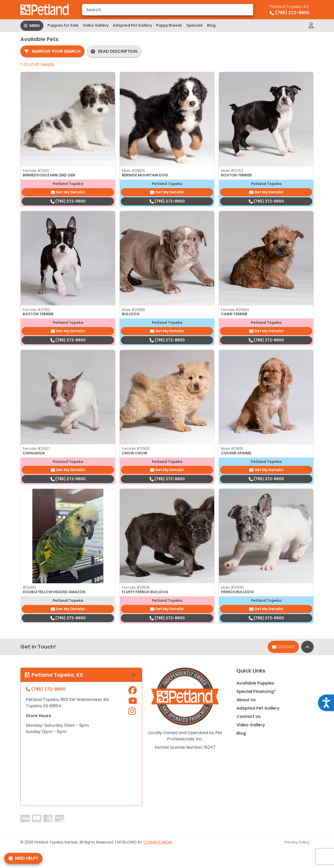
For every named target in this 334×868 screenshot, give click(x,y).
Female (36, 171)
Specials (195, 25)
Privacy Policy (297, 842)
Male (133, 171)
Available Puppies (255, 683)
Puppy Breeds (169, 25)
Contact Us (249, 717)
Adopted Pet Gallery (132, 25)
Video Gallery (96, 25)
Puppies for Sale (63, 25)
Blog (211, 25)
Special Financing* (256, 691)
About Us (246, 700)
